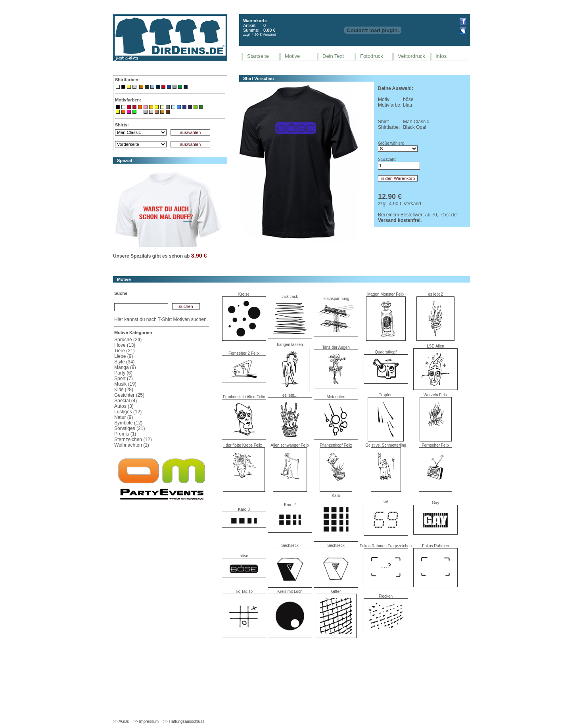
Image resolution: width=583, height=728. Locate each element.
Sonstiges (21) (129, 428)
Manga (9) (125, 367)
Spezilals (141, 256)
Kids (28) (124, 390)
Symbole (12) (128, 423)
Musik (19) (125, 384)
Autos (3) (124, 406)
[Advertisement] (291, 665)
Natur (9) (124, 417)
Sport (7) (124, 378)
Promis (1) (125, 434)
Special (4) (126, 401)
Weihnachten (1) (132, 445)
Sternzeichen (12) (133, 439)
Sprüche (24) (128, 340)
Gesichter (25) (129, 395)
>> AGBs (121, 721)
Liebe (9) (124, 356)
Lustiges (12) (128, 412)
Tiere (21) (125, 351)
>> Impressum (146, 721)
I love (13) (125, 345)
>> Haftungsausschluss (184, 721)
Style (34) (124, 362)
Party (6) (123, 373)
